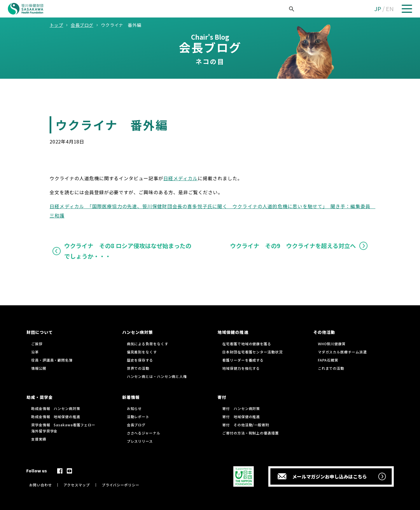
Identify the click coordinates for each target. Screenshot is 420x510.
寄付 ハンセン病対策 (241, 408)
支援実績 (39, 439)
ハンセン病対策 (138, 332)
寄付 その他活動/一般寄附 (246, 425)
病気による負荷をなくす (148, 344)
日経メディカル (181, 178)
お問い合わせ (40, 485)
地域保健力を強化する (241, 368)
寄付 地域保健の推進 (241, 417)
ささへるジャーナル (144, 433)
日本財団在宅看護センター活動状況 (252, 352)
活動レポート (138, 417)
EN (390, 9)
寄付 (222, 397)
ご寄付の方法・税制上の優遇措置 (251, 433)
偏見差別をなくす (142, 352)
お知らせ (134, 408)
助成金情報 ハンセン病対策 (56, 408)
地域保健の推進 (233, 332)
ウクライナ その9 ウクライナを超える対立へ (293, 246)
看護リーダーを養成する (243, 360)
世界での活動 (138, 368)
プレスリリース (140, 441)
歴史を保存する (140, 360)
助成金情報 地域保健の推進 (56, 417)
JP (378, 9)
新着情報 (131, 397)
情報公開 (39, 368)
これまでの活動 (331, 368)
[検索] (285, 9)
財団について (40, 332)
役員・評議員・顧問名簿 (52, 360)
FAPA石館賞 (328, 360)
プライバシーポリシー (121, 485)
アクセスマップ (77, 485)
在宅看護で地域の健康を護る (247, 344)
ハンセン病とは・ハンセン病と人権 (157, 376)
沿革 (35, 352)
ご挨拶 (37, 344)
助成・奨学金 (40, 397)
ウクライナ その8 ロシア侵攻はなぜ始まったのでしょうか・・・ (128, 251)
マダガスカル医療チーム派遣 (342, 352)
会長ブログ (136, 425)
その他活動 (324, 332)
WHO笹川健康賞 (332, 344)
